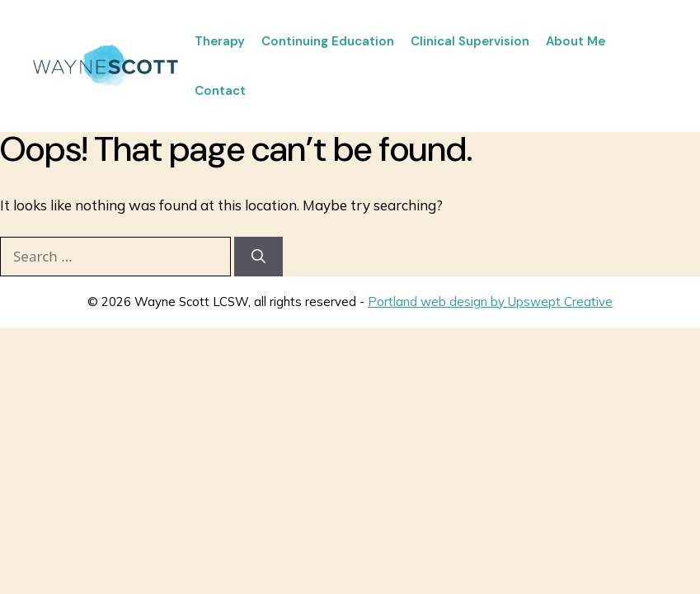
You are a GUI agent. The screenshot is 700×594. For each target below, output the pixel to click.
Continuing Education (328, 41)
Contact (220, 91)
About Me (576, 41)
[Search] (258, 257)
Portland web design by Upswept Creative (490, 302)
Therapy (220, 41)
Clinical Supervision (470, 41)
